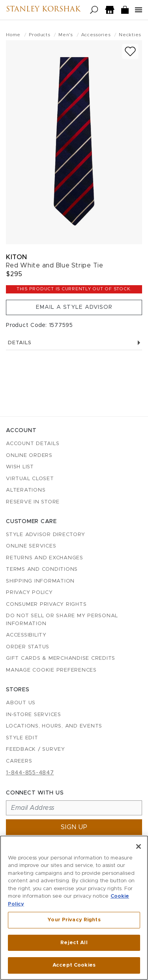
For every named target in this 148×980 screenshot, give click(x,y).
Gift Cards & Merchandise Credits (61, 658)
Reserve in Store (33, 502)
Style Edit (22, 738)
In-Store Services (34, 715)
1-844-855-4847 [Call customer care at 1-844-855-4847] (30, 773)
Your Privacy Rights (74, 920)
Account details (33, 444)
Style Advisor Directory (45, 535)
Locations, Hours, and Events (54, 726)
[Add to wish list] (130, 51)
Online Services (31, 546)
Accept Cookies (74, 965)
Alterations (26, 490)
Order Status (28, 647)
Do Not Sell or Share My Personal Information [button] (62, 620)
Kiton (17, 257)
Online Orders (29, 456)
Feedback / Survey (36, 749)
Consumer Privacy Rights (46, 604)
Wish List (20, 467)
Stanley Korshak (43, 10)
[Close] (139, 846)
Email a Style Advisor (74, 307)
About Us (21, 703)
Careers (19, 761)
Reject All (74, 943)
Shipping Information (40, 581)
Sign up (74, 827)
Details (74, 343)
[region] (74, 908)
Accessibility (26, 635)
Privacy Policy (29, 593)
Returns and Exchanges (45, 558)
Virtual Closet (30, 479)
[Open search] (94, 10)
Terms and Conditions (42, 569)
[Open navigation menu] (139, 10)
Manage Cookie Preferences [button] (51, 670)
